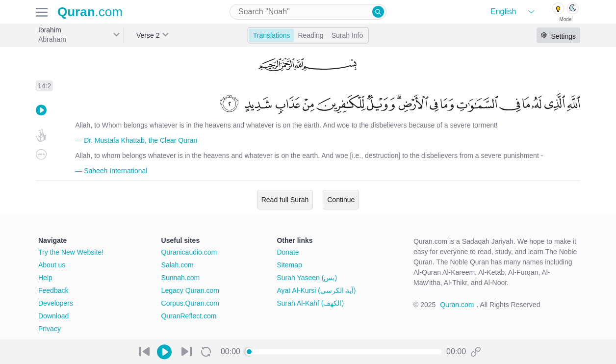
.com (90, 12)
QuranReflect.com (189, 316)
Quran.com (457, 305)
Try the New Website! (71, 252)
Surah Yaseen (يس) (307, 278)
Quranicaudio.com (189, 252)
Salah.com (178, 265)
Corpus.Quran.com (190, 303)
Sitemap (289, 265)
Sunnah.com (181, 278)
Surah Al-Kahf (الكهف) (310, 303)
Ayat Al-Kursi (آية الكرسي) (316, 290)
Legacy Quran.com (190, 290)
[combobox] (308, 12)
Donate (288, 252)
